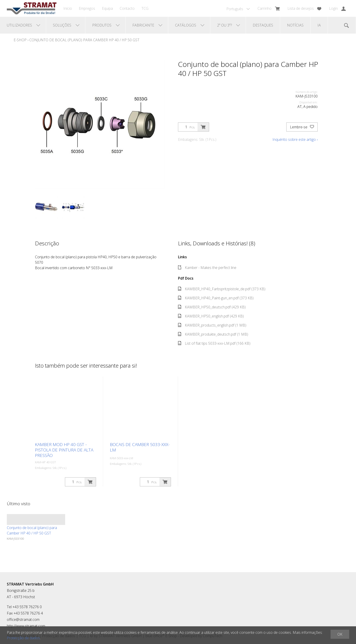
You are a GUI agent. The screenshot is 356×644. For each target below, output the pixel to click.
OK (340, 634)
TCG (145, 8)
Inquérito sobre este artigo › (295, 139)
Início (68, 8)
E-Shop (20, 40)
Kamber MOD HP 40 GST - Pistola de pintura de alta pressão (64, 450)
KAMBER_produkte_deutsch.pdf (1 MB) (213, 334)
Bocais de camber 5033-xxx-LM (140, 447)
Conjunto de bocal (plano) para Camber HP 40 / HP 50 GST (84, 40)
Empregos (87, 8)
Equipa (107, 8)
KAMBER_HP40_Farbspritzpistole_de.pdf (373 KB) (222, 289)
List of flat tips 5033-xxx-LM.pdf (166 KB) (214, 343)
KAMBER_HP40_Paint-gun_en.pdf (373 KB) (216, 298)
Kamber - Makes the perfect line (207, 268)
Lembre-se (302, 127)
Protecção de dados (23, 638)
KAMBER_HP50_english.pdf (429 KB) (211, 316)
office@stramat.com (23, 620)
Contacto (127, 8)
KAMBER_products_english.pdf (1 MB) (212, 325)
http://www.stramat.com (26, 626)
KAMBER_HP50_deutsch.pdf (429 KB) (212, 307)
